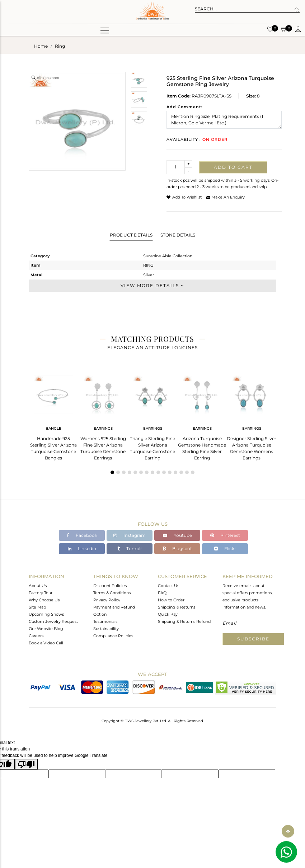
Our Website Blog (46, 629)
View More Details (152, 285)
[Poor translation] (26, 764)
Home (41, 46)
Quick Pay (168, 614)
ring (60, 46)
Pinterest (225, 535)
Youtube (177, 535)
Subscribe (253, 639)
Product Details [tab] (131, 235)
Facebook (82, 535)
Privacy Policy (107, 600)
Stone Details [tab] (178, 235)
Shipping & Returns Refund (184, 621)
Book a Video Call (46, 643)
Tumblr (130, 549)
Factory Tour (41, 593)
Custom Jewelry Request (53, 621)
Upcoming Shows (46, 614)
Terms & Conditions (112, 593)
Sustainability (106, 629)
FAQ (162, 593)
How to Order (171, 600)
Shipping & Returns (177, 607)
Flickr (225, 549)
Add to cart (233, 167)
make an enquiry (226, 197)
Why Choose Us (44, 600)
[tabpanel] (53, 416)
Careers (36, 636)
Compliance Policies (113, 636)
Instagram (130, 535)
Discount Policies (110, 586)
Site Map (37, 607)
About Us (38, 586)
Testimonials (105, 621)
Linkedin (82, 549)
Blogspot (177, 549)
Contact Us (168, 586)
